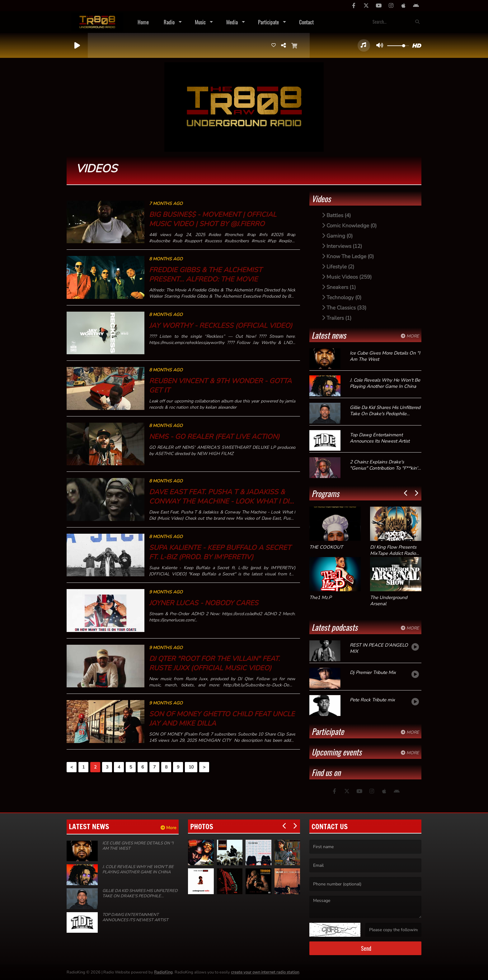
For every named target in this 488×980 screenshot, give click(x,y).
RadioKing (163, 972)
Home (143, 22)
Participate (268, 22)
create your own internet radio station (265, 972)
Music (200, 22)
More (410, 336)
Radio (169, 22)
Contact (306, 22)
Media (232, 22)
